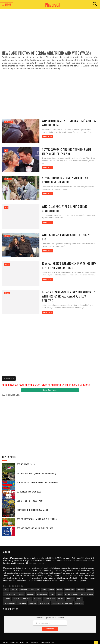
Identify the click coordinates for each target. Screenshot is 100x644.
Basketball (8, 122)
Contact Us (44, 640)
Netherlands (10, 601)
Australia (35, 587)
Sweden (16, 596)
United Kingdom (71, 592)
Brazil (59, 587)
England (24, 587)
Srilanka (32, 601)
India (44, 587)
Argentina (69, 587)
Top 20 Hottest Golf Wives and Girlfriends (37, 517)
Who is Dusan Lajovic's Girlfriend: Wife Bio (68, 234)
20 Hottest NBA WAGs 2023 (29, 489)
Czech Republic (87, 592)
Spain (52, 587)
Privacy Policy (24, 640)
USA (6, 587)
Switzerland (49, 596)
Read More (45, 137)
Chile (79, 596)
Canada (14, 587)
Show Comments (50, 388)
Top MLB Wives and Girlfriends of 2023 (35, 526)
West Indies (44, 601)
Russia (21, 592)
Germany (81, 587)
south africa (10, 592)
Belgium (30, 592)
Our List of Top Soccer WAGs (30, 499)
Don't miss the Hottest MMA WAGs (32, 508)
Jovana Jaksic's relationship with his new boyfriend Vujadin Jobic (67, 264)
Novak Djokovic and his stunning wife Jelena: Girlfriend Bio (65, 151)
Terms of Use (14, 640)
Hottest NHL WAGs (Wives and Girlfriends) (36, 471)
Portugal (27, 596)
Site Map (52, 640)
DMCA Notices (35, 640)
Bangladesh (42, 592)
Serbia (7, 235)
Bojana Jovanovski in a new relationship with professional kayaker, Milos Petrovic (68, 292)
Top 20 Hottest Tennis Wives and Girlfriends (38, 480)
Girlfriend (8, 178)
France (90, 587)
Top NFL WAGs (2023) (26, 462)
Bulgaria (79, 601)
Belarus (71, 596)
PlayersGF (53, 5)
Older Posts (9, 376)
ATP (6, 150)
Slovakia (22, 601)
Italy (52, 592)
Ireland (61, 596)
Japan (59, 592)
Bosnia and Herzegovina (62, 601)
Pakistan (37, 596)
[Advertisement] (50, 31)
